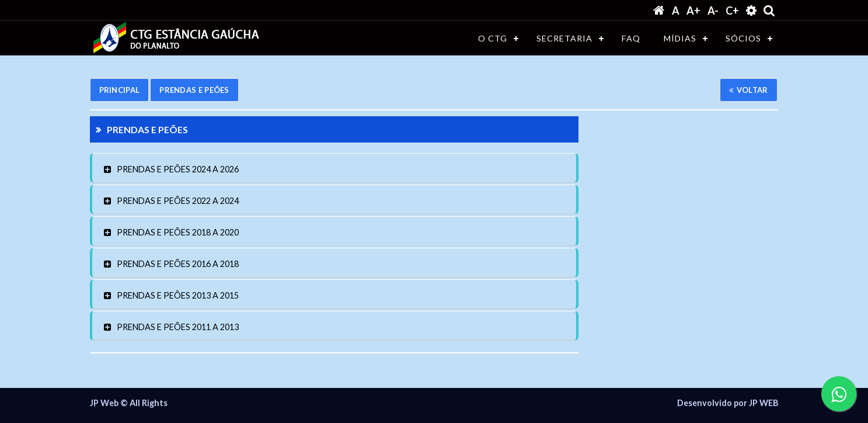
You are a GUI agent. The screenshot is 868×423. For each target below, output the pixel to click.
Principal (120, 90)
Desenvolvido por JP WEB (728, 403)
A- (713, 11)
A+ (693, 11)
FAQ (631, 38)
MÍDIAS (680, 38)
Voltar (748, 90)
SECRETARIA (564, 38)
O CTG (493, 38)
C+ (732, 11)
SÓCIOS (743, 38)
